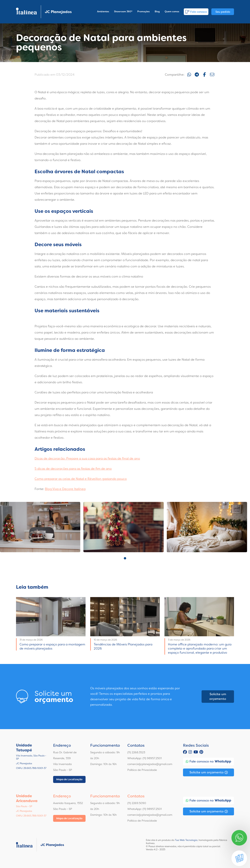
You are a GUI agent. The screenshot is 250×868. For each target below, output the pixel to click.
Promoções (144, 12)
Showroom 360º (123, 12)
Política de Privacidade (142, 770)
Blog (157, 12)
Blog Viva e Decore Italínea (65, 489)
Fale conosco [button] (196, 12)
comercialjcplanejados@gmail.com (150, 764)
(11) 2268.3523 (136, 752)
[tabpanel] (40, 527)
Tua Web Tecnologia (186, 840)
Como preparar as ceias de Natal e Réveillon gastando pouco (81, 479)
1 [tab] (125, 558)
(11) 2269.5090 (137, 803)
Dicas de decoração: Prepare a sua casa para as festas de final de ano (87, 458)
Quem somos (172, 12)
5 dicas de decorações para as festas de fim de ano (73, 469)
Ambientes (103, 12)
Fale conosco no (208, 761)
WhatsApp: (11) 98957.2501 (145, 758)
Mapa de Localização (69, 779)
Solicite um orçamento (218, 696)
